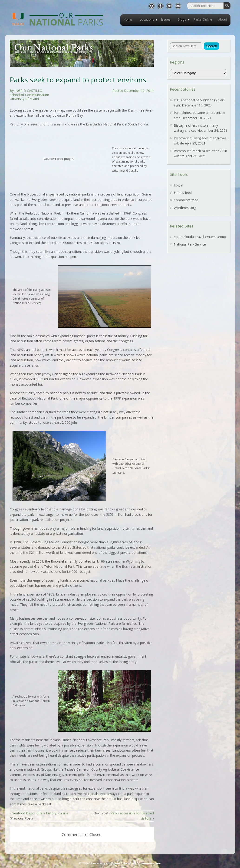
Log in (178, 185)
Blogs (182, 19)
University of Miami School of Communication (125, 863)
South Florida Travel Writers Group (200, 237)
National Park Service (190, 244)
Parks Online (203, 19)
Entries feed (183, 193)
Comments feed (186, 200)
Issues (166, 19)
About (223, 19)
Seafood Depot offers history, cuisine (40, 813)
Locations (147, 19)
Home (128, 19)
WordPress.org (185, 208)
